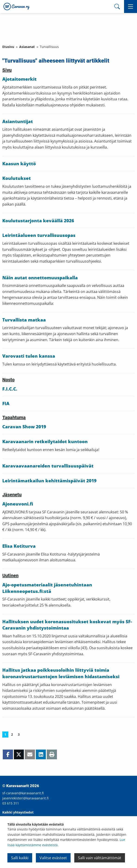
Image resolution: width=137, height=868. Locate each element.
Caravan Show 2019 (24, 427)
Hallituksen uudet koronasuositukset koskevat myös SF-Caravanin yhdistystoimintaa (67, 625)
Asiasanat (27, 47)
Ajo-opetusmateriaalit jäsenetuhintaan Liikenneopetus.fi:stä (47, 588)
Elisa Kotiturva (19, 546)
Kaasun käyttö (19, 164)
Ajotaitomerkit (19, 79)
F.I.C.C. (10, 389)
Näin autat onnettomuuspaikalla (40, 278)
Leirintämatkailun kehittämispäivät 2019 (49, 481)
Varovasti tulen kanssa (29, 356)
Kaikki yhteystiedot (18, 812)
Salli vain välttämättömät (100, 858)
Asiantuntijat (18, 121)
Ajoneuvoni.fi (18, 504)
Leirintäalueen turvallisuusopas (39, 235)
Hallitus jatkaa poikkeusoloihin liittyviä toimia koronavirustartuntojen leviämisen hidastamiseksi (61, 673)
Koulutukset (17, 178)
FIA (6, 404)
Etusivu (8, 47)
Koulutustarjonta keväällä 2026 (38, 221)
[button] (131, 6)
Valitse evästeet (53, 858)
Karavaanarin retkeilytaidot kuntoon (45, 442)
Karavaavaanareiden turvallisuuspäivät (48, 466)
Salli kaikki (20, 858)
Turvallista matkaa (24, 320)
